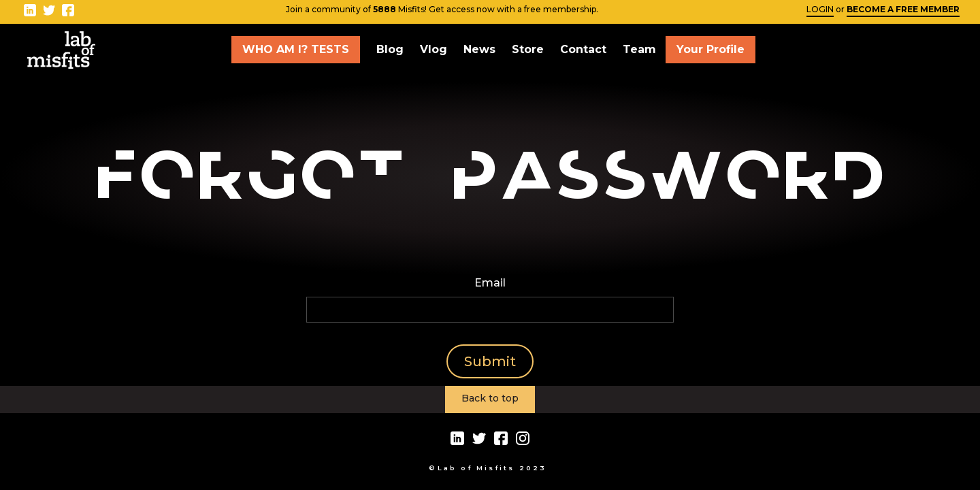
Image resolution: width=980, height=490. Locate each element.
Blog (390, 49)
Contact (583, 49)
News (479, 49)
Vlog (434, 49)
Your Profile (710, 49)
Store (528, 49)
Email (490, 283)
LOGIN (820, 9)
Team (639, 49)
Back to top (490, 398)
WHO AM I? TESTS (296, 49)
